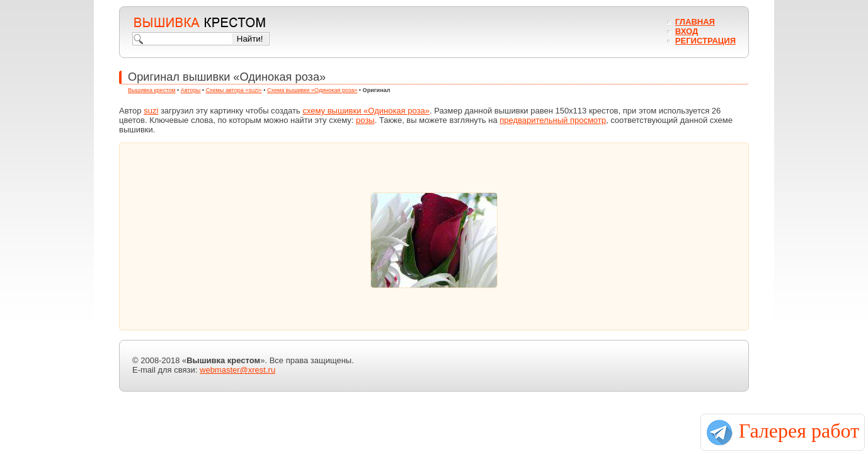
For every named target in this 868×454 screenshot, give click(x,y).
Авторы (191, 90)
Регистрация (705, 41)
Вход (687, 31)
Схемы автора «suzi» (234, 90)
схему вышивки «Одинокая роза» (366, 111)
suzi (151, 111)
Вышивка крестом (152, 90)
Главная (695, 22)
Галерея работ (799, 431)
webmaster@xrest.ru (237, 370)
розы (365, 120)
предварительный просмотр (553, 120)
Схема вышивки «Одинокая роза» (312, 90)
